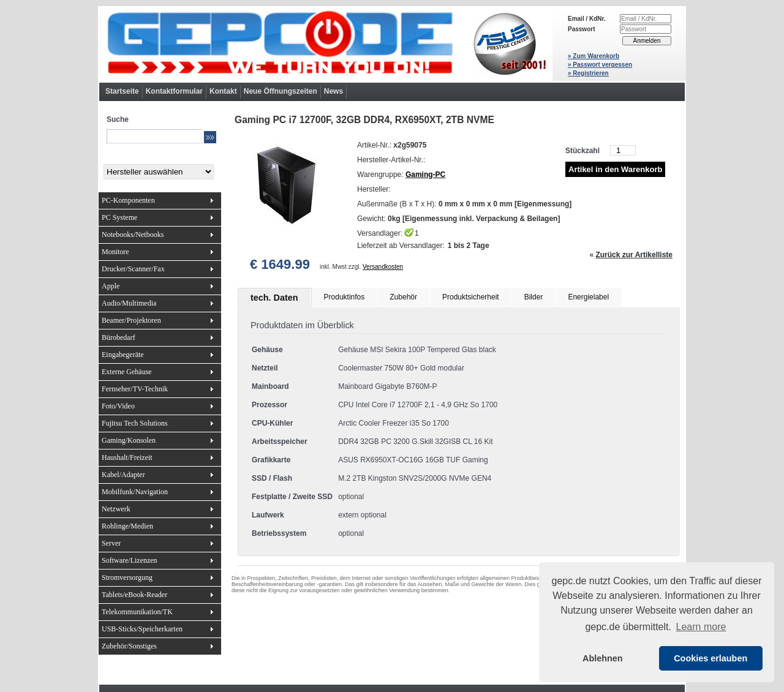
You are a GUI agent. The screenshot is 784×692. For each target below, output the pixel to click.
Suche (118, 119)
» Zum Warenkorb (594, 56)
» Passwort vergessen (600, 65)
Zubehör (403, 297)
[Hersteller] (159, 172)
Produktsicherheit (471, 297)
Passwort (581, 29)
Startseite (122, 91)
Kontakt (223, 91)
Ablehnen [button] (603, 658)
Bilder (534, 297)
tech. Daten (274, 298)
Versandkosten (383, 267)
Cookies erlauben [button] (710, 658)
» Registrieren (588, 73)
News (334, 91)
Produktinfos (345, 297)
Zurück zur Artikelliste (634, 255)
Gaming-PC (425, 175)
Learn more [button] (701, 627)
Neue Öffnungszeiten (281, 91)
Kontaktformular (174, 91)
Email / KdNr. (587, 19)
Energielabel (588, 297)
